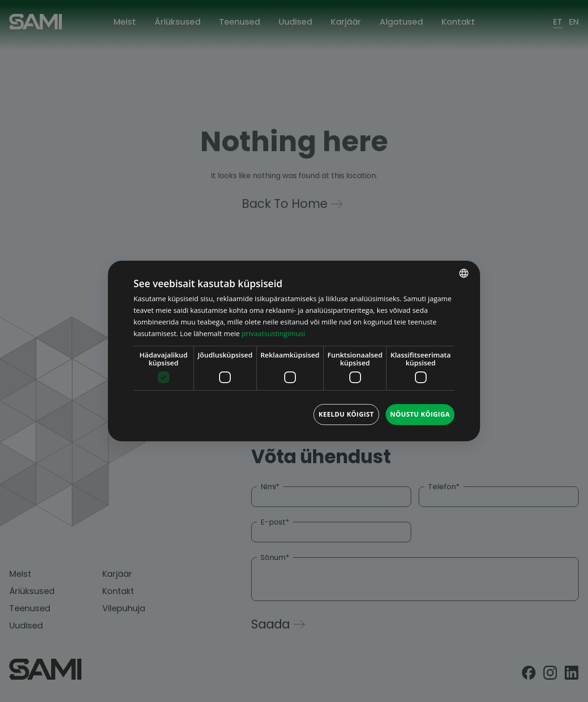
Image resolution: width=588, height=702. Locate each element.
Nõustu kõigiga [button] (420, 414)
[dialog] (294, 351)
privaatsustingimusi (273, 333)
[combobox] (464, 273)
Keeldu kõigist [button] (346, 414)
